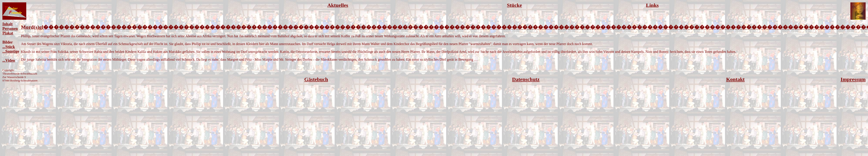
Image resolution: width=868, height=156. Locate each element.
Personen (10, 29)
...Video (9, 60)
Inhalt (7, 24)
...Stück (9, 47)
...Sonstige (11, 51)
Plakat (8, 33)
